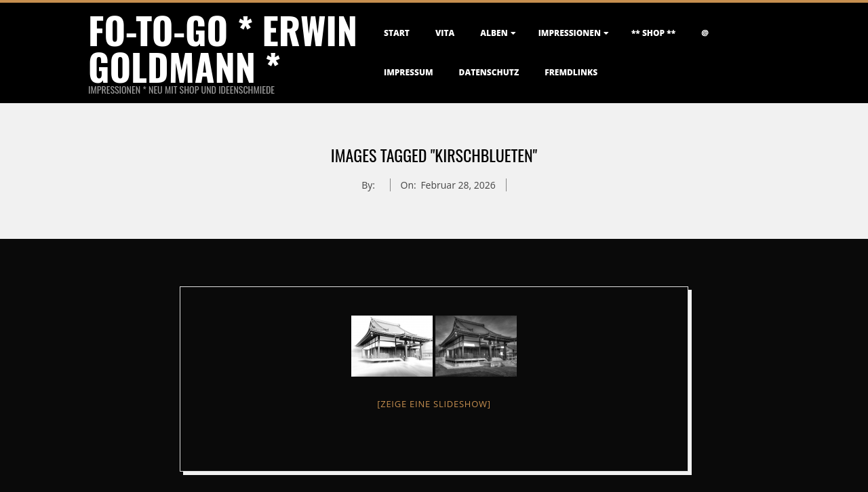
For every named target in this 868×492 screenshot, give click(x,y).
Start (397, 33)
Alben (494, 33)
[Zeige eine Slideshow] (434, 404)
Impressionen (570, 33)
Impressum (409, 72)
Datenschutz (489, 72)
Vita (445, 33)
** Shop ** (653, 33)
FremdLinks (571, 72)
